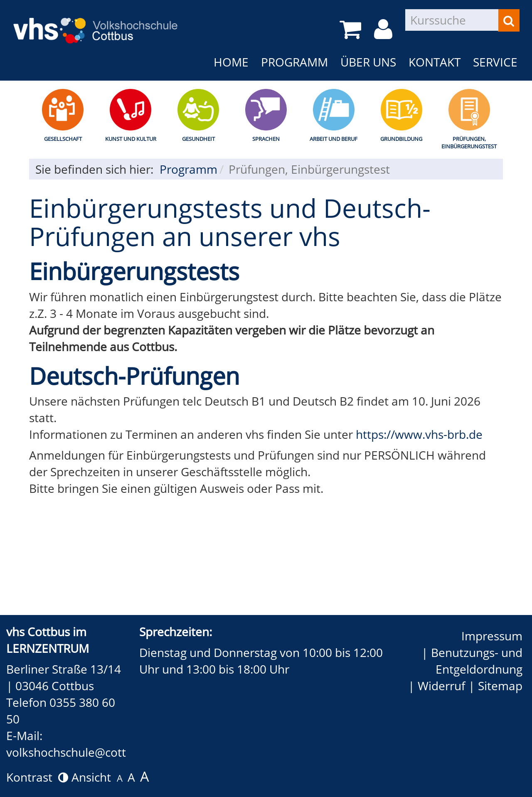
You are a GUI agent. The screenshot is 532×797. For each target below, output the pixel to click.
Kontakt (435, 62)
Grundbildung (401, 139)
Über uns (368, 62)
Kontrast (37, 777)
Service (495, 62)
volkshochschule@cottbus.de (84, 752)
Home (231, 62)
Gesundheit (198, 139)
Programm (294, 62)
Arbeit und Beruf (334, 139)
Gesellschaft (63, 139)
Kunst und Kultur (131, 139)
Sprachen (266, 139)
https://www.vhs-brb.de (419, 434)
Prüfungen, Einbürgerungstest (469, 143)
